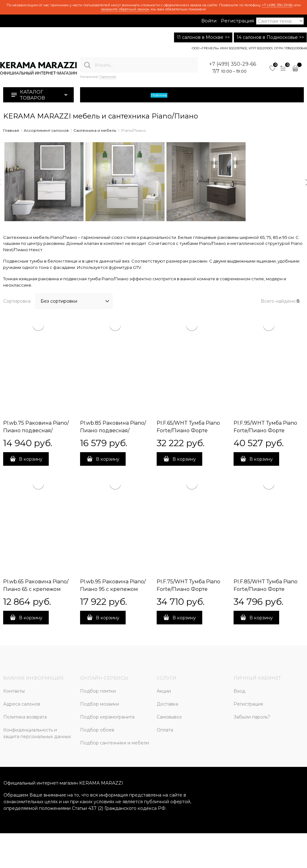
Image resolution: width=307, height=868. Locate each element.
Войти (209, 21)
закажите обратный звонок (125, 9)
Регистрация (237, 21)
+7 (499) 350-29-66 (277, 5)
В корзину (31, 459)
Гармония (108, 77)
